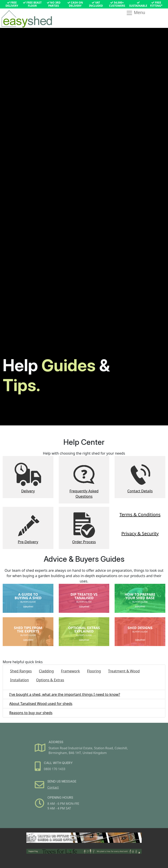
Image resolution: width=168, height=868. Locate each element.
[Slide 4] (96, 837)
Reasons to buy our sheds (31, 713)
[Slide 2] (80, 837)
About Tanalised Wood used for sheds (41, 704)
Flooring (94, 671)
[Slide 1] (72, 837)
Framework (70, 671)
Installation (19, 680)
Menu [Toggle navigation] (136, 13)
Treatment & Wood (124, 671)
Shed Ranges (21, 671)
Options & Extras (50, 680)
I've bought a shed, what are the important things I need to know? (65, 694)
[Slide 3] (88, 837)
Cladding (46, 671)
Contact (57, 786)
